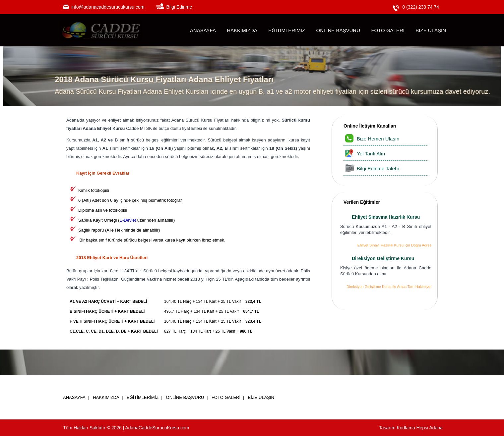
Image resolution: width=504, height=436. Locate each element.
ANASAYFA (203, 30)
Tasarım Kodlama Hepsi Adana (411, 428)
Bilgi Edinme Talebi (378, 168)
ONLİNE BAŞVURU (338, 30)
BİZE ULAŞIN (431, 30)
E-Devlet (128, 220)
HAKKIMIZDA (242, 30)
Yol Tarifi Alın (371, 154)
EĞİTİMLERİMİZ (287, 30)
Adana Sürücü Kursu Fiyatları (200, 120)
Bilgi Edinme (179, 7)
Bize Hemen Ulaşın (378, 139)
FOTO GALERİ (388, 30)
